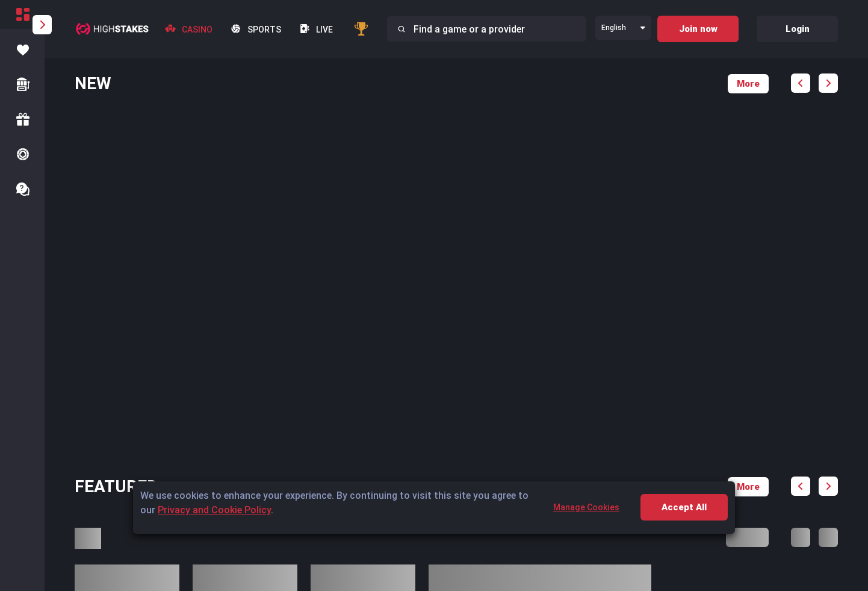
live (316, 30)
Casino (189, 30)
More (748, 84)
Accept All (684, 507)
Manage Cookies (586, 507)
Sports (256, 30)
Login (798, 29)
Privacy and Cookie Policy (214, 510)
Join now (698, 29)
